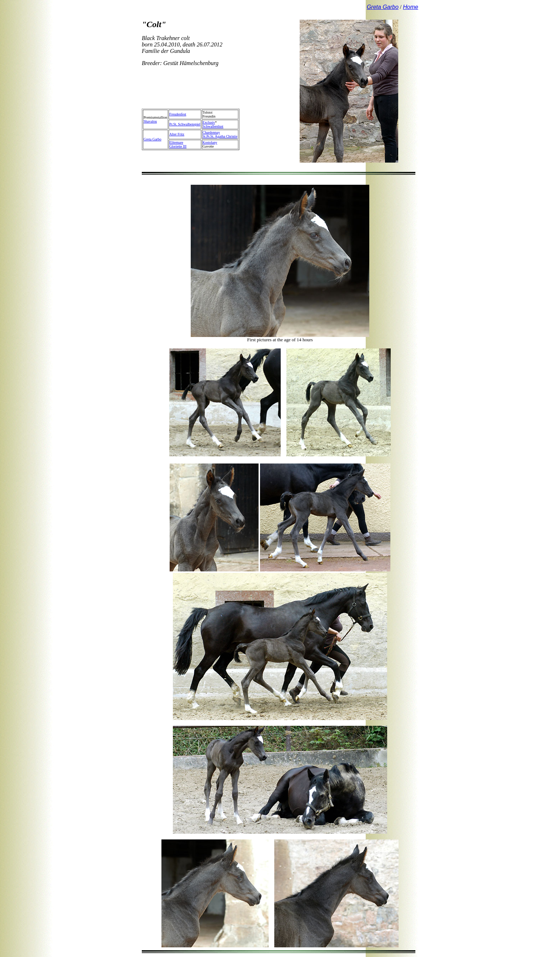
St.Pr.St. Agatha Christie (220, 136)
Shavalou (150, 121)
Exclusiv (209, 122)
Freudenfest (178, 114)
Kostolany (210, 142)
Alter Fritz (177, 134)
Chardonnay (211, 132)
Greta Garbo (152, 139)
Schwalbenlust (213, 126)
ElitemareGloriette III (178, 144)
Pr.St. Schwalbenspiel (185, 124)
